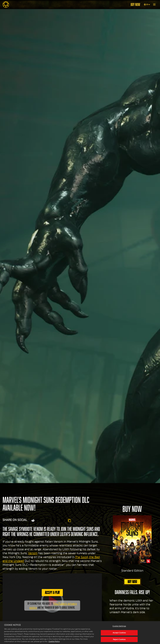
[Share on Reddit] (33, 520)
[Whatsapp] (54, 520)
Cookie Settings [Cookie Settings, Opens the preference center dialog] (119, 628)
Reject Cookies (119, 641)
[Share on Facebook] (47, 520)
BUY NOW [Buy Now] (135, 5)
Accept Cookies (119, 634)
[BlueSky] (62, 520)
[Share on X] (41, 520)
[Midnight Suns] (6, 5)
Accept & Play (52, 592)
